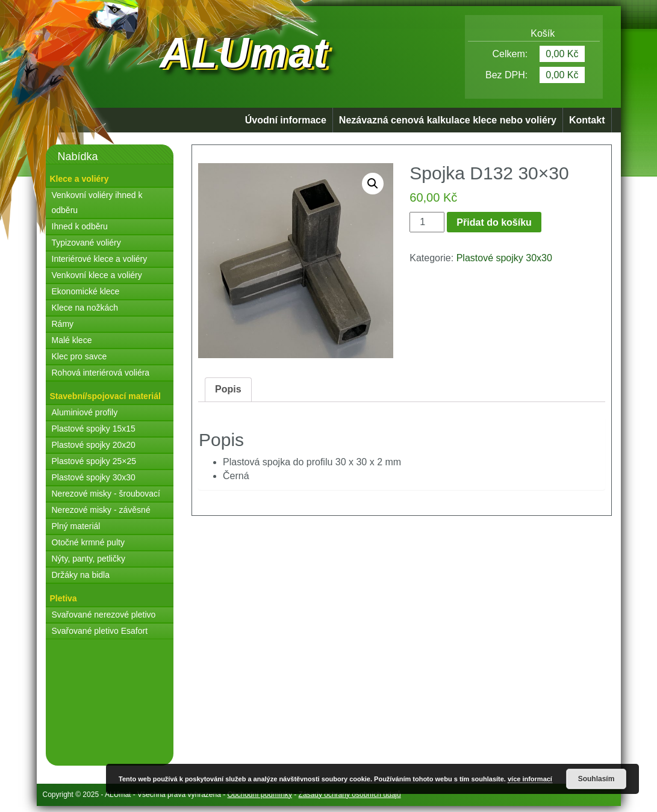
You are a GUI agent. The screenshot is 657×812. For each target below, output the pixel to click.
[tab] (228, 390)
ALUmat (244, 53)
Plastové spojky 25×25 (94, 461)
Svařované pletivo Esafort (100, 631)
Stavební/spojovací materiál (105, 396)
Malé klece (72, 340)
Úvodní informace (286, 120)
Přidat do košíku (494, 222)
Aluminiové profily (85, 412)
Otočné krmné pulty (88, 542)
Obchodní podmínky (260, 795)
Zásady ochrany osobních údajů (350, 795)
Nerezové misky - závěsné (101, 510)
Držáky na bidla (81, 575)
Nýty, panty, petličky (89, 559)
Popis (228, 389)
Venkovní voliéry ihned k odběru (97, 203)
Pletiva (64, 598)
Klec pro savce (79, 356)
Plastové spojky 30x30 (94, 477)
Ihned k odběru (80, 226)
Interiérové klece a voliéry (100, 259)
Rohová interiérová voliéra (101, 373)
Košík (534, 33)
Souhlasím (596, 779)
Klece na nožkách (85, 308)
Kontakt (587, 120)
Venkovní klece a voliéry (97, 275)
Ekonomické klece (86, 291)
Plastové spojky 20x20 (94, 445)
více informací (530, 779)
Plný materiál (76, 526)
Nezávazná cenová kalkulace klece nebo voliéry (448, 120)
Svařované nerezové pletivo (104, 615)
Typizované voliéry (86, 243)
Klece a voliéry (79, 179)
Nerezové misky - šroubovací (106, 494)
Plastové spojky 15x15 (94, 429)
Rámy (63, 324)
